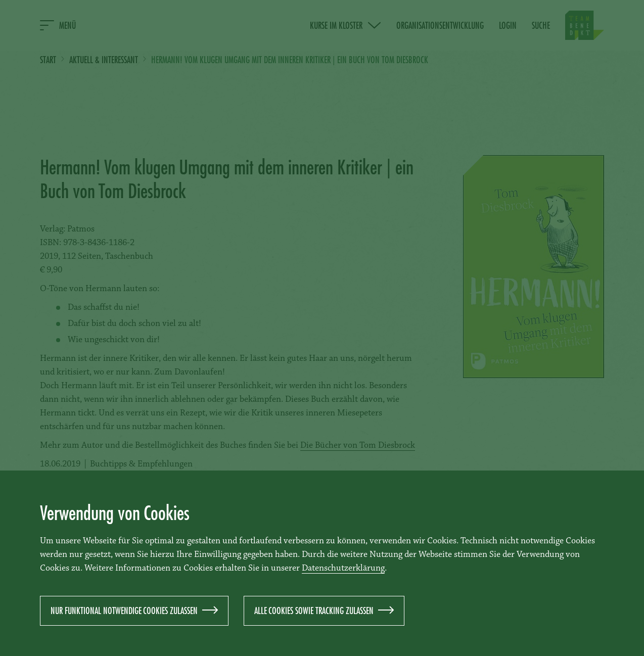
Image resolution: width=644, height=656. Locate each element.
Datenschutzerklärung (343, 569)
